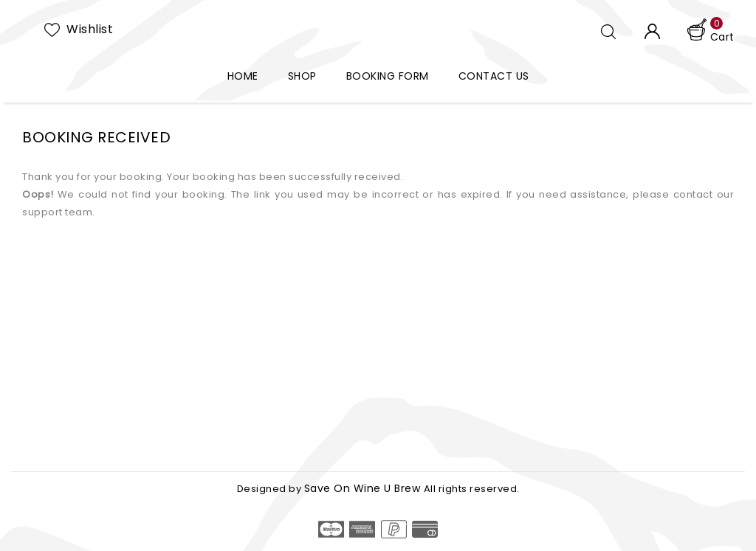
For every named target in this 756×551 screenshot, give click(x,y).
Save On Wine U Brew (364, 488)
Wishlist (90, 29)
